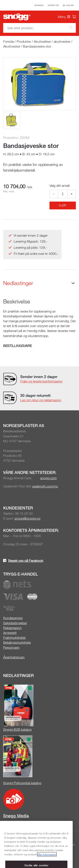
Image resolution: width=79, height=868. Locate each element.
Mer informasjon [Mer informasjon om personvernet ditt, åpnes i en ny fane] (47, 862)
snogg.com (48, 478)
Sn (5, 729)
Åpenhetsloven (14, 657)
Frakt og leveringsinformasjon (41, 381)
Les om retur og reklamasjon (41, 400)
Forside (9, 41)
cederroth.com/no (45, 486)
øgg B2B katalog (19, 729)
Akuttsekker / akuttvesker (52, 41)
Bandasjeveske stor (37, 46)
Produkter (24, 41)
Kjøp (63, 205)
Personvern (11, 647)
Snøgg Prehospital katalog (22, 783)
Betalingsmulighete (17, 642)
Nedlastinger (18, 283)
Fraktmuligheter (14, 637)
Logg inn (70, 5)
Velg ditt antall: (60, 186)
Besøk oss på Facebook (26, 561)
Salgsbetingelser (15, 623)
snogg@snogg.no (27, 518)
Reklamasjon (12, 628)
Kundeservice (13, 618)
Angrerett (10, 633)
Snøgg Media (16, 816)
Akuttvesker (12, 46)
